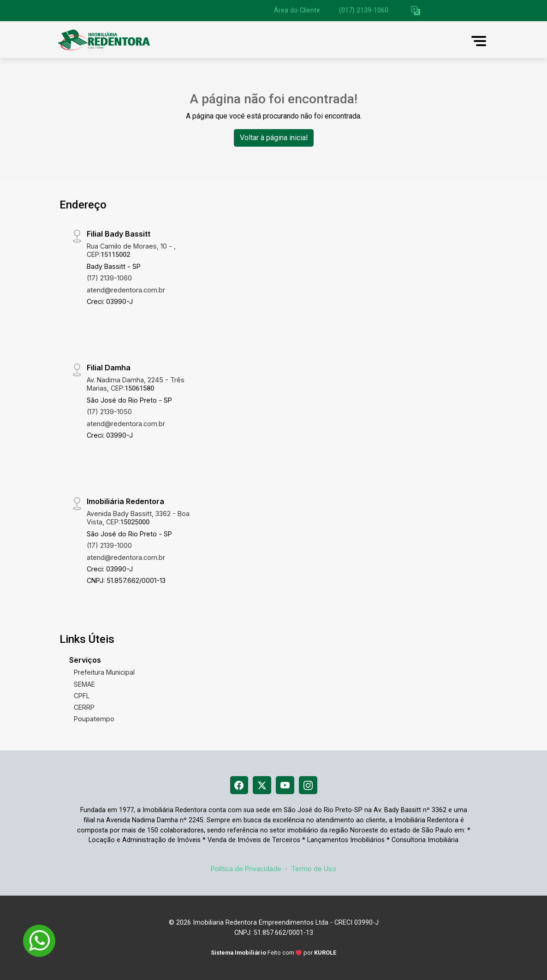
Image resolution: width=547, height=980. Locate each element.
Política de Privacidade (246, 869)
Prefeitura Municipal (104, 672)
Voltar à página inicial (274, 138)
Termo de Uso (314, 869)
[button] (416, 11)
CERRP (84, 707)
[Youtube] (285, 785)
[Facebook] (239, 785)
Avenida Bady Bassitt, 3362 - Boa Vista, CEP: (138, 517)
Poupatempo (94, 719)
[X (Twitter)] (262, 785)
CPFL (82, 696)
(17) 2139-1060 (109, 278)
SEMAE (84, 684)
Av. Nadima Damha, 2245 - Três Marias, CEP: (136, 384)
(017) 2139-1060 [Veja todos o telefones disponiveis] (364, 10)
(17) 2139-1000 (109, 545)
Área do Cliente (297, 10)
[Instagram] (308, 785)
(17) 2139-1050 (109, 412)
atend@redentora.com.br (126, 290)
